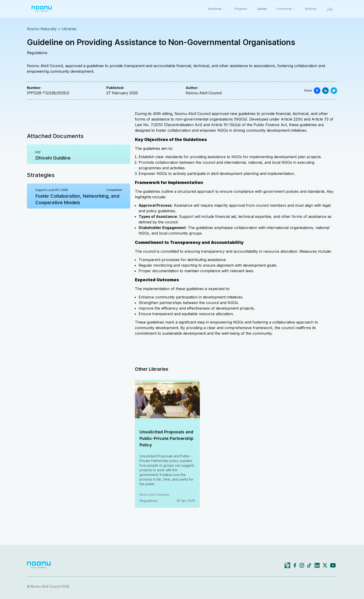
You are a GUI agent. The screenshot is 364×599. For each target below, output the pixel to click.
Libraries (69, 29)
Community (286, 9)
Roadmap (217, 9)
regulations (37, 53)
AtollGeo (311, 9)
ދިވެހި (330, 9)
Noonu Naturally (42, 29)
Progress (241, 9)
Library (262, 9)
